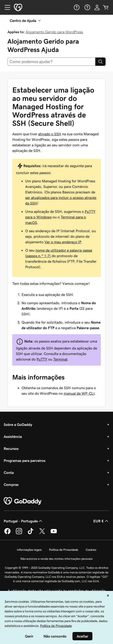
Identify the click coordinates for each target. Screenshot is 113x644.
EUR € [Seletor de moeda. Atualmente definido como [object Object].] (101, 521)
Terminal (60, 359)
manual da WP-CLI (79, 393)
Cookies (91, 550)
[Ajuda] (76, 7)
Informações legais (29, 550)
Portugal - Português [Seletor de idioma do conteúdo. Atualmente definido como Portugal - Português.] (24, 521)
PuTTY (42, 359)
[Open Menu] (6, 7)
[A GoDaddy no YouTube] (54, 533)
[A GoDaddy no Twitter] (42, 533)
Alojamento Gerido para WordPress (54, 32)
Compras (11, 485)
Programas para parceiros (25, 460)
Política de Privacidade (64, 550)
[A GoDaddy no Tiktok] (31, 533)
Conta (9, 472)
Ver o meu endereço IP (63, 242)
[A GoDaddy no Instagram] (19, 533)
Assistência (13, 436)
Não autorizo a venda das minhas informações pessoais (56, 559)
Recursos (11, 448)
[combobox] (51, 62)
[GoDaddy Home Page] (23, 501)
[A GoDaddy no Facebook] (7, 533)
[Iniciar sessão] (97, 7)
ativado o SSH (50, 134)
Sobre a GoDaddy (18, 424)
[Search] (100, 62)
